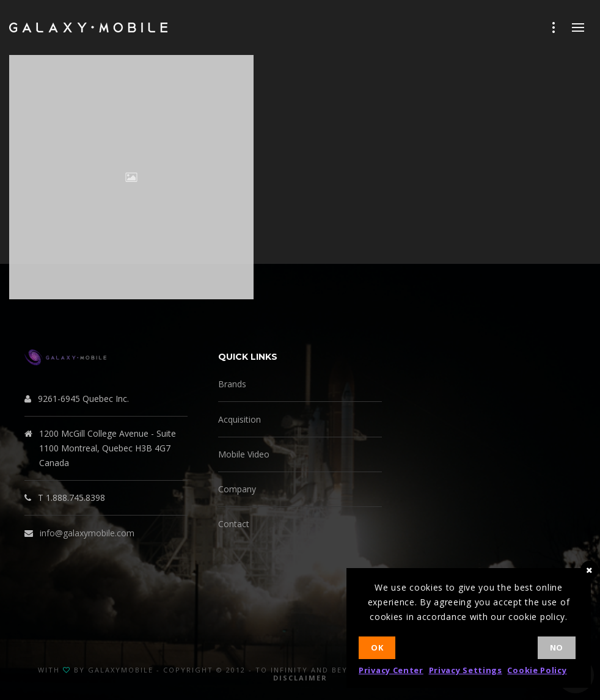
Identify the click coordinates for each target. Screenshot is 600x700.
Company (237, 489)
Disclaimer (300, 678)
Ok (377, 647)
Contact (234, 524)
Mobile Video (244, 454)
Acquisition (240, 419)
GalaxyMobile (121, 670)
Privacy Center (391, 670)
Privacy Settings (466, 670)
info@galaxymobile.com (87, 533)
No (557, 647)
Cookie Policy (537, 670)
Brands (232, 384)
